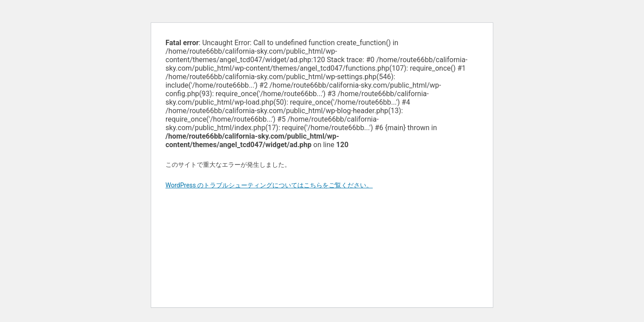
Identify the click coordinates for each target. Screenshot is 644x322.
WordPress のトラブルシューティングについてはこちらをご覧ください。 (269, 185)
